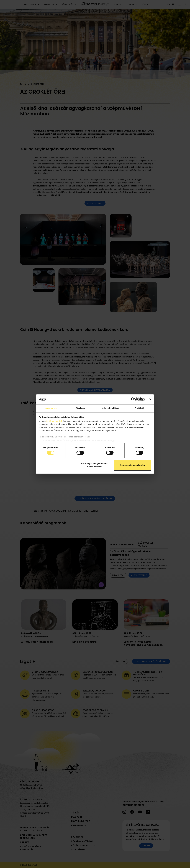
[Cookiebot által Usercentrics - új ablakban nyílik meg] (133, 399)
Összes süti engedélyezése (133, 465)
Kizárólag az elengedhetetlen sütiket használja (95, 465)
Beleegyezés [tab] (51, 408)
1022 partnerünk (54, 421)
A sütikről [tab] (139, 408)
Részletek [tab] (80, 408)
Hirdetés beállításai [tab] (110, 408)
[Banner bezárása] (150, 399)
